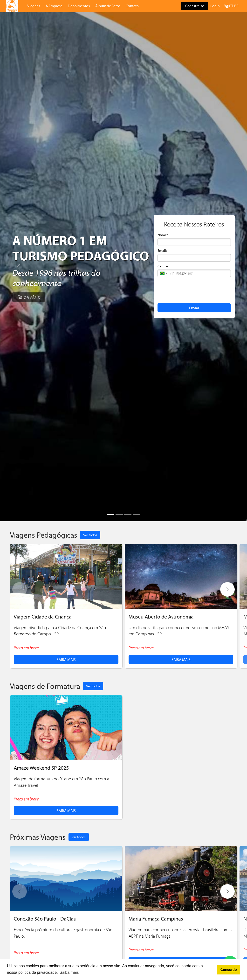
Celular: (163, 266)
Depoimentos (79, 6)
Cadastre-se (195, 6)
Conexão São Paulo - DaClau (45, 919)
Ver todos (90, 535)
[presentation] (194, 290)
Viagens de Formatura (45, 686)
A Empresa (54, 6)
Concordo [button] (229, 970)
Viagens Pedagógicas (44, 535)
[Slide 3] (128, 514)
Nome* (163, 235)
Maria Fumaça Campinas (156, 919)
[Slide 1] (110, 514)
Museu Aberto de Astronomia (161, 616)
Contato (132, 6)
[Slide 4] (137, 514)
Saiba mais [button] (69, 972)
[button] (163, 273)
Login (215, 6)
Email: (162, 250)
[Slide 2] (119, 514)
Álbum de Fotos (108, 6)
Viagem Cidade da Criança (43, 616)
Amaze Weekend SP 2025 (41, 768)
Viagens (34, 6)
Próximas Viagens (38, 837)
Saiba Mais (29, 297)
